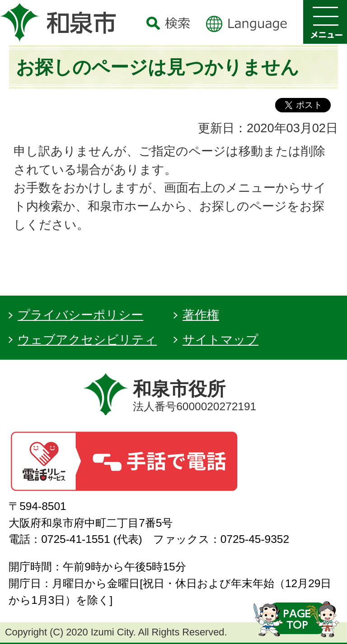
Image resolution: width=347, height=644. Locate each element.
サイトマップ (220, 340)
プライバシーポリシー (80, 315)
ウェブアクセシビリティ (87, 340)
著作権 (201, 315)
